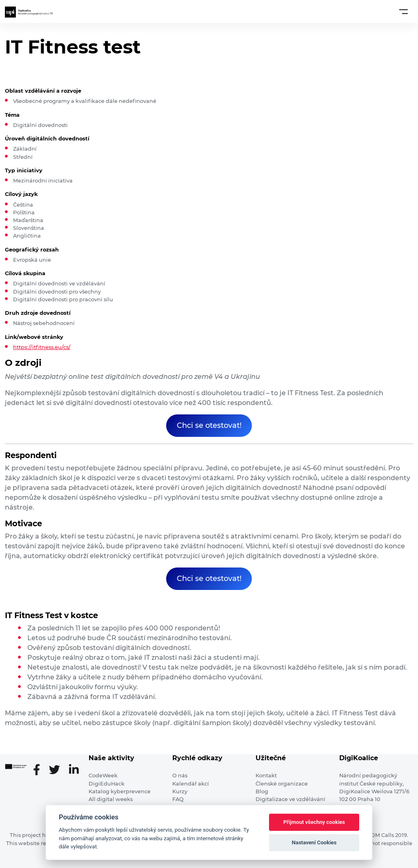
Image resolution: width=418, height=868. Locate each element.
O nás (180, 776)
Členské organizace (282, 784)
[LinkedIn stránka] (74, 770)
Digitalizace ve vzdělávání (290, 799)
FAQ (178, 799)
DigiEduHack (107, 784)
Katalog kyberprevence (120, 791)
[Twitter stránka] (58, 770)
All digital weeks (111, 799)
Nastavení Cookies (314, 842)
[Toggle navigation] (404, 11)
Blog (262, 791)
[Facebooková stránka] (40, 770)
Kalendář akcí (191, 784)
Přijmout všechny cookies (314, 822)
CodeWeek (103, 776)
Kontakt (266, 776)
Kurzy (180, 791)
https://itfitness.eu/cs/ (42, 347)
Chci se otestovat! (209, 425)
